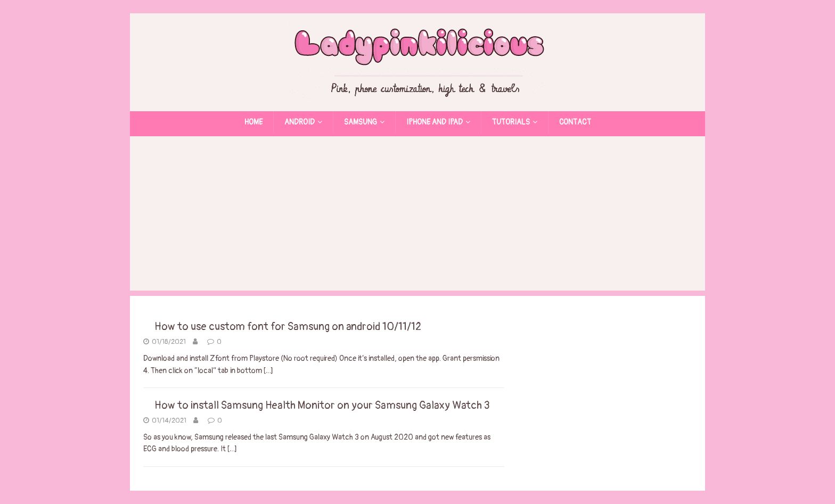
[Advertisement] (418, 216)
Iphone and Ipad (435, 122)
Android (300, 122)
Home (253, 122)
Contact (575, 122)
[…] (268, 371)
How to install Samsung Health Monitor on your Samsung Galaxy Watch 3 (322, 405)
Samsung (361, 122)
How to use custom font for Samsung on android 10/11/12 (288, 327)
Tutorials (511, 122)
